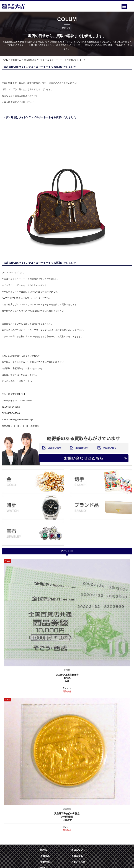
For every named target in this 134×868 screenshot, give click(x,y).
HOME (5, 60)
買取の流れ (46, 862)
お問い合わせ (78, 862)
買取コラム (16, 60)
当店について (78, 850)
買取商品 (45, 856)
